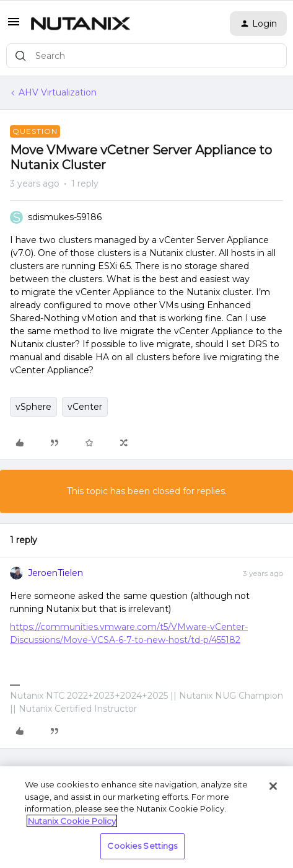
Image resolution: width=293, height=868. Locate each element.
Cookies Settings (142, 846)
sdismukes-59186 (65, 217)
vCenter (85, 407)
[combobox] (146, 56)
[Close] (273, 786)
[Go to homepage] (81, 24)
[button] (14, 26)
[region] (146, 817)
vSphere (33, 407)
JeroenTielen (55, 573)
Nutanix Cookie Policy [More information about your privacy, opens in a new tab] (72, 821)
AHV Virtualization (58, 92)
